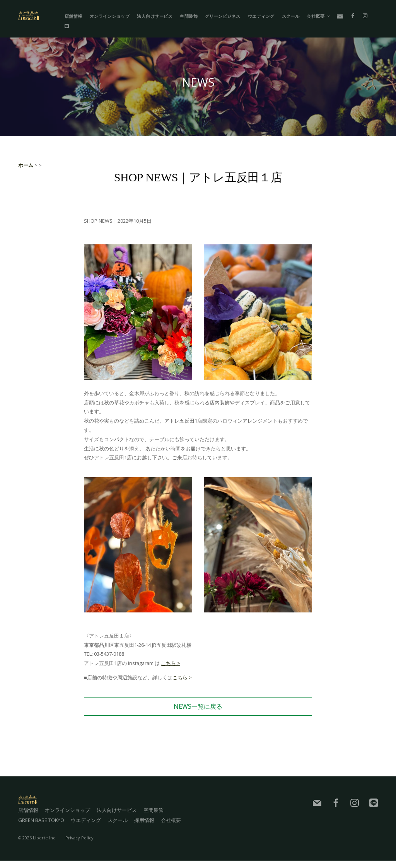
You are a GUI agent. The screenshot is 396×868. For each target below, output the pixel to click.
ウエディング (261, 16)
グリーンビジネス (223, 16)
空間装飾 (189, 16)
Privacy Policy (79, 845)
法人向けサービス (155, 16)
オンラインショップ (110, 16)
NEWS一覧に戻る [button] (198, 706)
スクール (291, 16)
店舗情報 (73, 16)
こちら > (171, 663)
